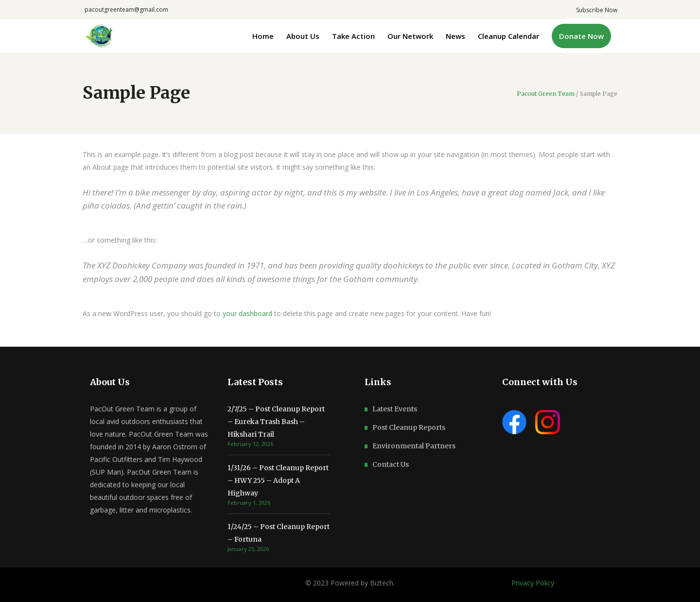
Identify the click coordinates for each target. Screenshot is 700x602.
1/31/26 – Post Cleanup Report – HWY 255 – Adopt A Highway (278, 480)
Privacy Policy (533, 583)
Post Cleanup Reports (409, 427)
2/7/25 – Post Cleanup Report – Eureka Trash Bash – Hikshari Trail (276, 422)
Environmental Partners (414, 446)
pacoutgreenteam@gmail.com (126, 9)
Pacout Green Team (546, 94)
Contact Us (391, 464)
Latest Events (395, 409)
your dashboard (247, 313)
